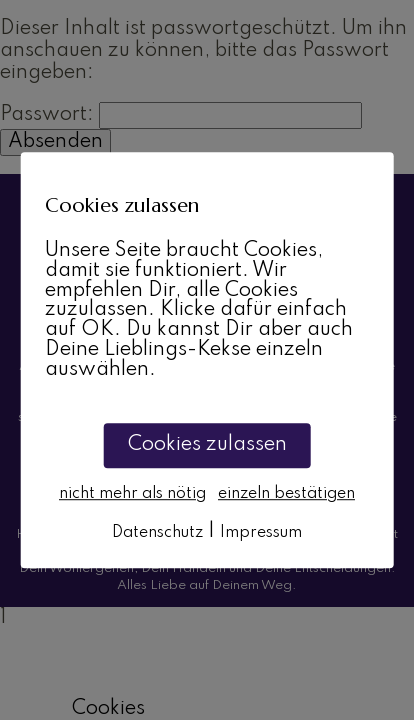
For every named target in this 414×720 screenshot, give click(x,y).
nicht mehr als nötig (132, 494)
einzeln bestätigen (286, 494)
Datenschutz (157, 533)
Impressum (261, 533)
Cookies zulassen (207, 445)
